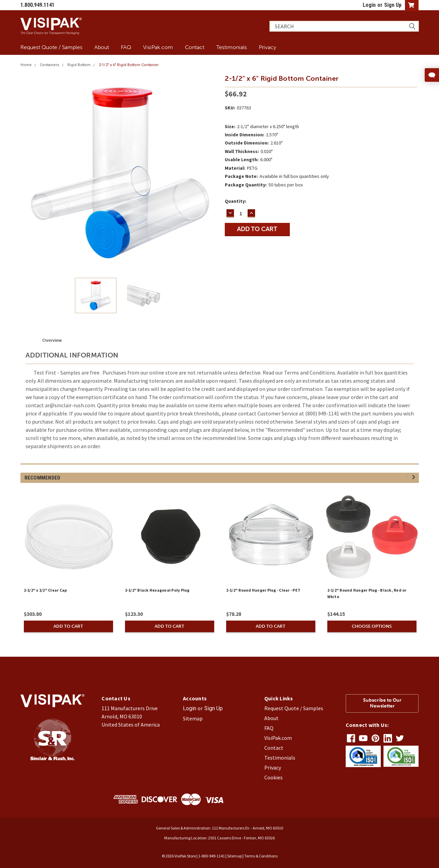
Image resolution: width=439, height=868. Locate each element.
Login (369, 5)
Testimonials (232, 47)
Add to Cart (68, 626)
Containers (50, 65)
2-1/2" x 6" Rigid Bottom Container (129, 65)
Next (415, 477)
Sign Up (393, 5)
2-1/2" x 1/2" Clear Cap (45, 590)
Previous (409, 477)
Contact (195, 47)
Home (26, 65)
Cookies (273, 777)
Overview (52, 340)
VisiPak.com (158, 47)
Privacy (268, 47)
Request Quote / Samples (51, 47)
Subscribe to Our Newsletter (382, 703)
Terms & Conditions (261, 856)
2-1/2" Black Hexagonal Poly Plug (157, 590)
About (102, 47)
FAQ (126, 47)
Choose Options (372, 626)
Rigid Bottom (79, 65)
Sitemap (193, 718)
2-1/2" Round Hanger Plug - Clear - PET (263, 590)
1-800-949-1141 (211, 856)
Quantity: (236, 201)
